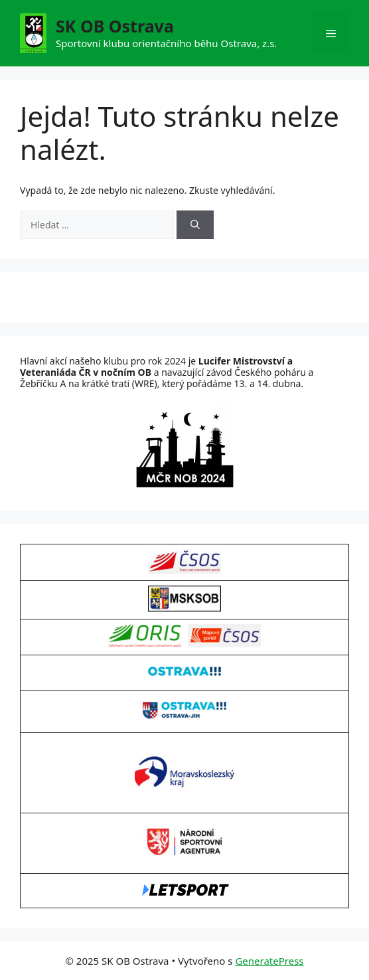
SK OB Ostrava (115, 26)
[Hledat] (195, 225)
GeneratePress (269, 961)
